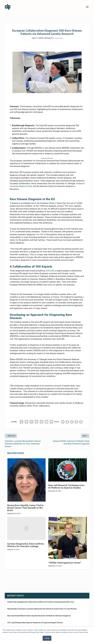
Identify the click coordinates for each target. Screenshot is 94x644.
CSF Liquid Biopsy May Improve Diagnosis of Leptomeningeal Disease (35, 623)
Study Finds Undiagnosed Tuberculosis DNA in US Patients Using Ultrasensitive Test (41, 602)
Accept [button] (47, 638)
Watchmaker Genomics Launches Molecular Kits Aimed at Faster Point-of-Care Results (42, 609)
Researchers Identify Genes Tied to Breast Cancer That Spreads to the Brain (25, 508)
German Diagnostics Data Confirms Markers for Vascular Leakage (26, 545)
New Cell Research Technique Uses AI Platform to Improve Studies (66, 486)
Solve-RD (50, 271)
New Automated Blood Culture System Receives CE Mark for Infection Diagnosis (39, 616)
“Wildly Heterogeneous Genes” (65, 563)
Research (49, 38)
